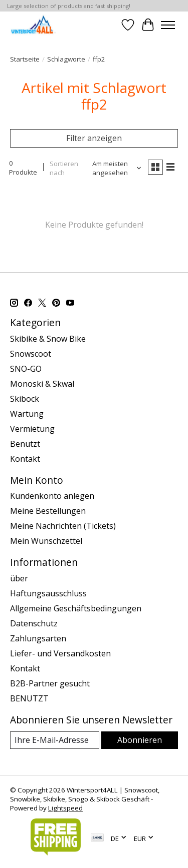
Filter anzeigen (94, 138)
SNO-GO (26, 369)
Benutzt (25, 444)
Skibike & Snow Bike (48, 339)
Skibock (25, 399)
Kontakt (25, 459)
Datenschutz (34, 623)
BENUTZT (29, 698)
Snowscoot (31, 354)
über (19, 578)
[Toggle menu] (168, 25)
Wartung (27, 414)
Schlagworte (66, 59)
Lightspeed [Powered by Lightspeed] (65, 808)
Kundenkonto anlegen (52, 496)
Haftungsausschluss (48, 593)
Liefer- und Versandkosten (60, 653)
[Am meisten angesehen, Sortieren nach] (114, 168)
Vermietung (32, 429)
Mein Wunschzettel (46, 541)
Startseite (25, 59)
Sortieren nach (64, 168)
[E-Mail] (55, 740)
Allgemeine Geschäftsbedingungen (76, 608)
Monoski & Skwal (42, 384)
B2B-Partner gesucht (50, 683)
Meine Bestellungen (48, 511)
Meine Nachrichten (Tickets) (63, 526)
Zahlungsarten (38, 638)
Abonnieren (140, 740)
